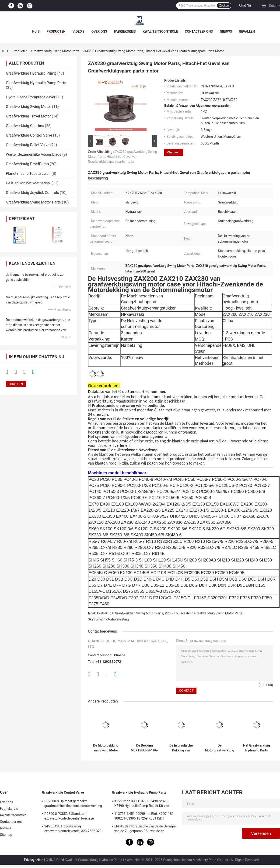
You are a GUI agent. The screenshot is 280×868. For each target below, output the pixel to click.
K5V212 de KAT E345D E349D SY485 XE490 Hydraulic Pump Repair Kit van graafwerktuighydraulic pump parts (142, 804)
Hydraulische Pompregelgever (31, 97)
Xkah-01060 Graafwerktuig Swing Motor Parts (130, 613)
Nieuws (226, 31)
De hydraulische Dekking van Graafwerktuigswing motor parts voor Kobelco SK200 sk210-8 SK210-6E (181, 748)
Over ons (99, 31)
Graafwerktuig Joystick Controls (32, 193)
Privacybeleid (34, 860)
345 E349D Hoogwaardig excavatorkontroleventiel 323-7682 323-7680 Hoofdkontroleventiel (73, 829)
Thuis (4, 51)
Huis (36, 31)
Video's (79, 31)
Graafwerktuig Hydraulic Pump (31, 73)
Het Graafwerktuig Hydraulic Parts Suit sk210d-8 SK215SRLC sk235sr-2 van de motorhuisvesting (257, 748)
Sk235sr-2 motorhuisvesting (108, 619)
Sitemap (6, 835)
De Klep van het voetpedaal (28, 183)
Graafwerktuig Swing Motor (28, 107)
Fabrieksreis (125, 31)
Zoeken (224, 6)
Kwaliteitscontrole (160, 31)
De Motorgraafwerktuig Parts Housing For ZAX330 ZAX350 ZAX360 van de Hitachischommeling (220, 748)
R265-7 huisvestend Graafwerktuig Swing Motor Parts (204, 613)
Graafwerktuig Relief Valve (28, 145)
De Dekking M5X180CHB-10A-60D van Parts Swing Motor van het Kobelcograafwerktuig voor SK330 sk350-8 (145, 748)
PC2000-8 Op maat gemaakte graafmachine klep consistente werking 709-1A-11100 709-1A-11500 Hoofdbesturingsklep (73, 804)
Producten (56, 31)
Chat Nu (245, 5)
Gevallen (247, 31)
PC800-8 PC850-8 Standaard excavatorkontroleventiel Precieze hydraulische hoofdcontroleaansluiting (72, 817)
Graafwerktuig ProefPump (27, 164)
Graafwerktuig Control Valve (29, 135)
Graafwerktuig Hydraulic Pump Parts (36, 83)
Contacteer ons (199, 31)
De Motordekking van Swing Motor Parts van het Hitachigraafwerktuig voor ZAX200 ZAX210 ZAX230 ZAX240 (106, 748)
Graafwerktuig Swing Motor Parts (55, 51)
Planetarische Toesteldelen (28, 174)
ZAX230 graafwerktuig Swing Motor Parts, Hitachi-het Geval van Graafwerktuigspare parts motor (122, 157)
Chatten (173, 152)
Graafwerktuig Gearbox (25, 126)
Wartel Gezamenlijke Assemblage (34, 154)
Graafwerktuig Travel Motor (28, 116)
